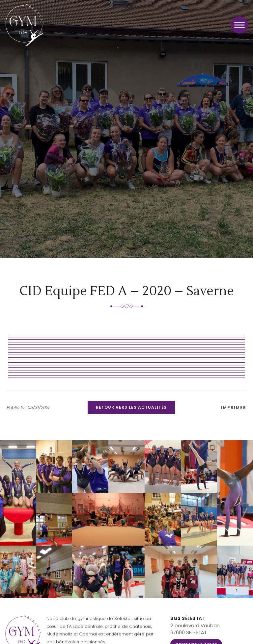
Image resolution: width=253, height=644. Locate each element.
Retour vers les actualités (131, 407)
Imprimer (234, 408)
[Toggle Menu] (239, 25)
